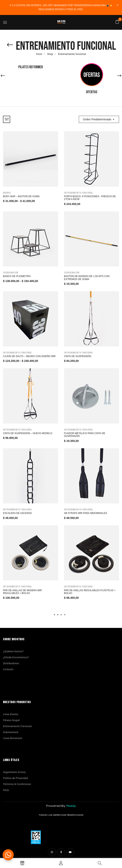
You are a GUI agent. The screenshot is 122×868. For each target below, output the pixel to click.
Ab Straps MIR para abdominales (86, 513)
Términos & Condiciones (17, 784)
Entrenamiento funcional (79, 193)
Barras (7, 193)
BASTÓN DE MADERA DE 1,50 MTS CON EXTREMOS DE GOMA (87, 278)
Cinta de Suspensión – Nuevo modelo (28, 433)
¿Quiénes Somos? (13, 651)
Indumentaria (11, 732)
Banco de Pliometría (17, 276)
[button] (117, 22)
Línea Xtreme (11, 714)
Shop (50, 54)
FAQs (6, 790)
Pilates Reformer (31, 67)
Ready (71, 806)
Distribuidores (11, 663)
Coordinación (11, 273)
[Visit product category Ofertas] (92, 75)
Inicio (39, 54)
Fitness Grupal (11, 720)
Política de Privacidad (15, 778)
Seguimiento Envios (14, 772)
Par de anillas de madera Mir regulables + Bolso (22, 592)
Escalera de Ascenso (17, 513)
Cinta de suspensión (78, 356)
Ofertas (92, 92)
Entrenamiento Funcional (17, 726)
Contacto (8, 669)
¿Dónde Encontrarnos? (16, 657)
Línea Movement (13, 738)
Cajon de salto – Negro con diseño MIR (29, 356)
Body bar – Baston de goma (21, 196)
